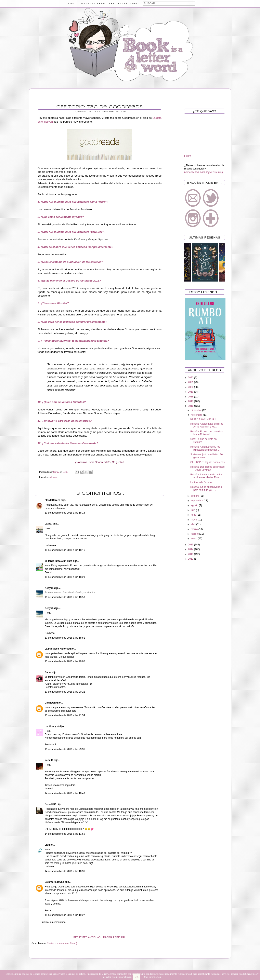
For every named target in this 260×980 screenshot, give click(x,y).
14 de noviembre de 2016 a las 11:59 (65, 834)
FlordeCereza (53, 500)
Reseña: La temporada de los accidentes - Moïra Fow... (206, 476)
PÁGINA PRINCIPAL (114, 937)
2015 (191, 545)
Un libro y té (52, 726)
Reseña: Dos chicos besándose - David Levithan (207, 468)
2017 (191, 401)
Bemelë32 (51, 804)
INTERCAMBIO (129, 4)
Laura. (49, 524)
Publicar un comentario (53, 922)
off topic (53, 477)
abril (194, 524)
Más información (152, 977)
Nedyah (49, 588)
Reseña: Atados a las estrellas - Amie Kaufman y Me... (207, 425)
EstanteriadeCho (55, 882)
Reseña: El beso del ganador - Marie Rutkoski (207, 433)
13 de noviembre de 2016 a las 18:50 (65, 597)
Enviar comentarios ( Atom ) (62, 943)
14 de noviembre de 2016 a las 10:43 (65, 793)
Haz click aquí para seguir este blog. (204, 172)
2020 (191, 387)
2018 (191, 397)
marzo (195, 529)
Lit (47, 845)
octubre (195, 496)
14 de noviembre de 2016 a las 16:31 (65, 871)
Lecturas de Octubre (201, 482)
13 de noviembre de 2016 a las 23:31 (65, 749)
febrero (195, 534)
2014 (191, 549)
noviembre (197, 415)
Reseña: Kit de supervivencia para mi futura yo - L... (206, 488)
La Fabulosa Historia (57, 649)
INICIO (72, 4)
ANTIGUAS (94, 937)
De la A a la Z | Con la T (203, 419)
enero (194, 539)
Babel (48, 672)
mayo (194, 520)
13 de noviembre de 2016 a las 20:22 (65, 692)
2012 (191, 559)
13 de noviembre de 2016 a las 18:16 (65, 550)
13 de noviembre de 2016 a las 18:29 (65, 577)
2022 (191, 378)
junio (194, 515)
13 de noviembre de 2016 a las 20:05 (65, 661)
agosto (195, 505)
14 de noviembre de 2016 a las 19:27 (65, 915)
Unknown (50, 703)
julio (193, 510)
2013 (191, 554)
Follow (188, 156)
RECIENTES (80, 937)
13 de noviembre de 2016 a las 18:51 (65, 638)
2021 (191, 382)
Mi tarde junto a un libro (59, 561)
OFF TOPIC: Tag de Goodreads (207, 462)
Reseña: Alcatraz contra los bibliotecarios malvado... (205, 448)
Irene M (49, 760)
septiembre (197, 501)
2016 (191, 406)
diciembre (197, 410)
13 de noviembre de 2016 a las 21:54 (65, 715)
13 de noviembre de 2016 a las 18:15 (65, 513)
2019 (191, 392)
